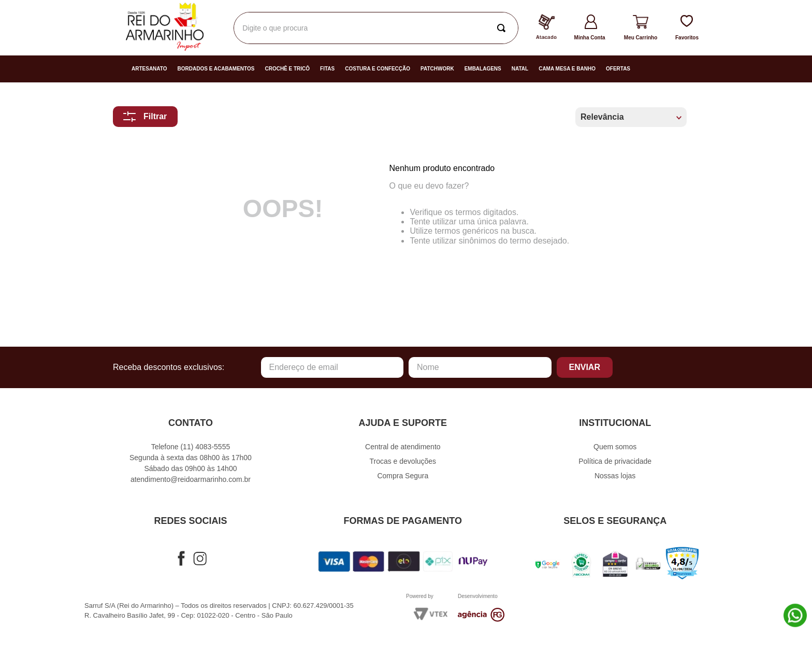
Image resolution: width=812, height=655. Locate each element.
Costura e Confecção (378, 69)
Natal (520, 69)
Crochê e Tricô (287, 69)
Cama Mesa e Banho (567, 69)
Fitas (327, 69)
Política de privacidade (615, 461)
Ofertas (618, 69)
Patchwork (437, 69)
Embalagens (483, 69)
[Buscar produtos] (503, 28)
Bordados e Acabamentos (216, 69)
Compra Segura (403, 476)
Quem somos (615, 447)
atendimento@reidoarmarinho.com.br (191, 479)
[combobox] (376, 28)
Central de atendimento (403, 447)
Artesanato (149, 69)
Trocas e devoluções (403, 461)
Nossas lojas (615, 476)
